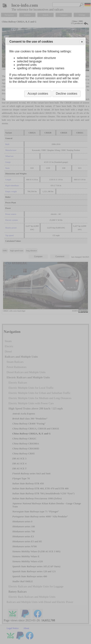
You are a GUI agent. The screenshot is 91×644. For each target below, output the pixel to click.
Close (82, 42)
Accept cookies (38, 94)
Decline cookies (67, 94)
